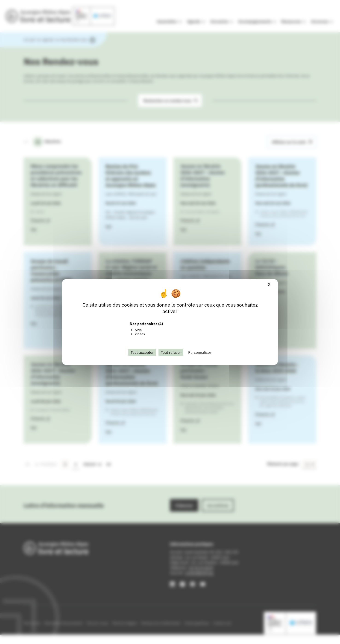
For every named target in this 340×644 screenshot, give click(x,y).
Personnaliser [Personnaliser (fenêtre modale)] (200, 352)
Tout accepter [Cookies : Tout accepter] (142, 352)
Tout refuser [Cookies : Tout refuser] (171, 352)
